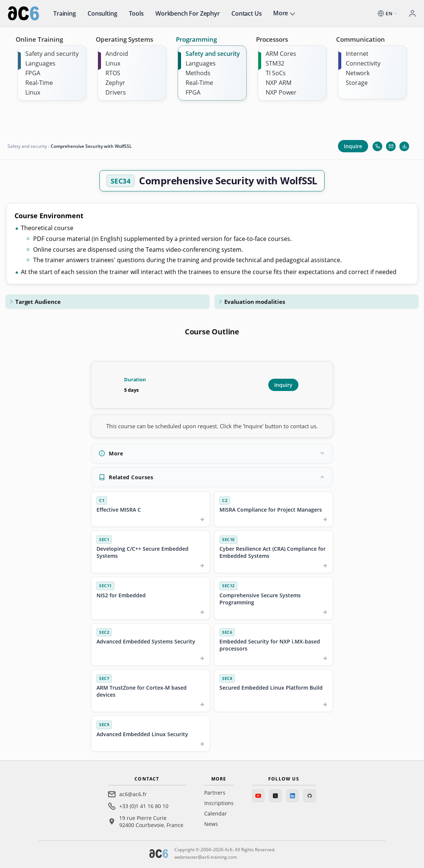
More (281, 13)
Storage (357, 83)
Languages (40, 63)
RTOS (113, 73)
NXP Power (281, 92)
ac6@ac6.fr (133, 794)
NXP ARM (279, 83)
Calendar (216, 813)
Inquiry (283, 385)
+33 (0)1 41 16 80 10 (144, 806)
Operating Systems (124, 39)
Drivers (116, 92)
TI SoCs (276, 73)
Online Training (39, 39)
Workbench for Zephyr (188, 13)
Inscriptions (219, 803)
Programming (196, 39)
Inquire (353, 146)
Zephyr (115, 83)
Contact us (246, 13)
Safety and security (52, 54)
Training (65, 13)
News (211, 824)
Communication (360, 39)
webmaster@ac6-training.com (206, 857)
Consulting (102, 13)
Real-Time (39, 83)
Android (117, 54)
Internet (357, 54)
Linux (33, 92)
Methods (198, 73)
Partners (215, 793)
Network (358, 73)
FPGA (33, 73)
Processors (272, 39)
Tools (136, 13)
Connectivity (363, 63)
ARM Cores (281, 54)
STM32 (275, 63)
